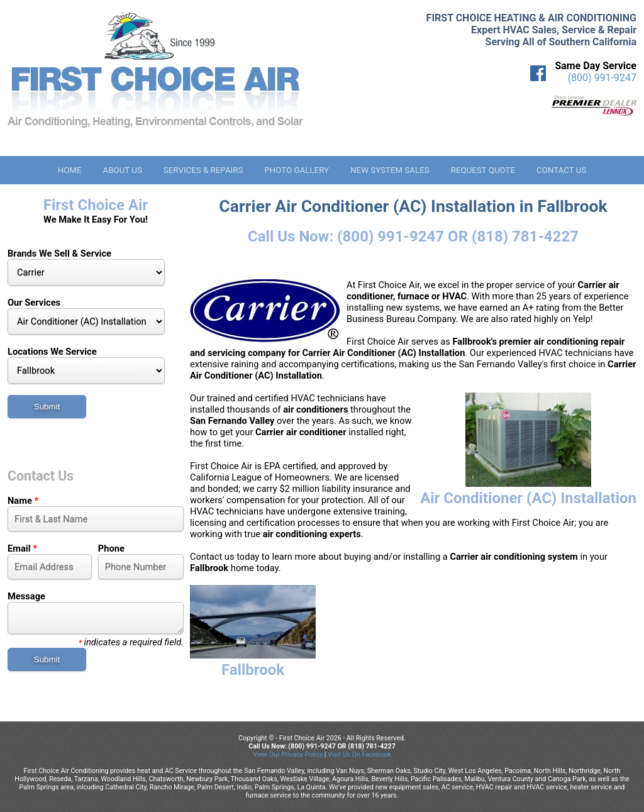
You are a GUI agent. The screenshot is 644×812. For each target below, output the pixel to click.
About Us (122, 170)
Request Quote (483, 170)
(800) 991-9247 (602, 78)
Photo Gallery (297, 170)
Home (70, 170)
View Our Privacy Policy (288, 754)
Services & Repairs (203, 170)
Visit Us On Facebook (359, 754)
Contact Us (561, 170)
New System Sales (390, 170)
